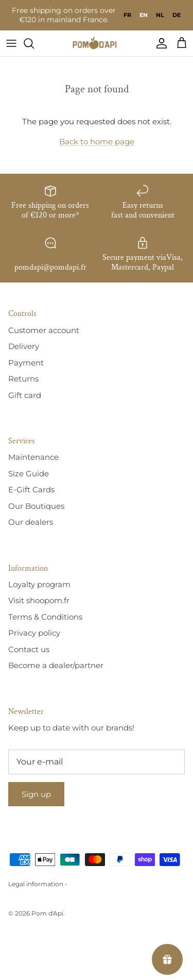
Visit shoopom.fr (39, 600)
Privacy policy (34, 633)
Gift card (25, 395)
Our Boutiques (36, 506)
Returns (23, 379)
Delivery (24, 346)
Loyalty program (39, 584)
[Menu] (11, 43)
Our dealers (31, 522)
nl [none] (160, 15)
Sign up (36, 794)
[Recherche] (34, 43)
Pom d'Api (47, 913)
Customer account (44, 330)
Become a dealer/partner (56, 665)
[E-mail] (97, 762)
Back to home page (97, 142)
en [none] (144, 15)
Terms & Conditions (45, 617)
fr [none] (127, 15)
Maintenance (33, 457)
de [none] (177, 15)
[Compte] (159, 43)
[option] (127, 15)
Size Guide (29, 474)
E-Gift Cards (31, 489)
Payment (26, 363)
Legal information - (38, 884)
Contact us (29, 649)
